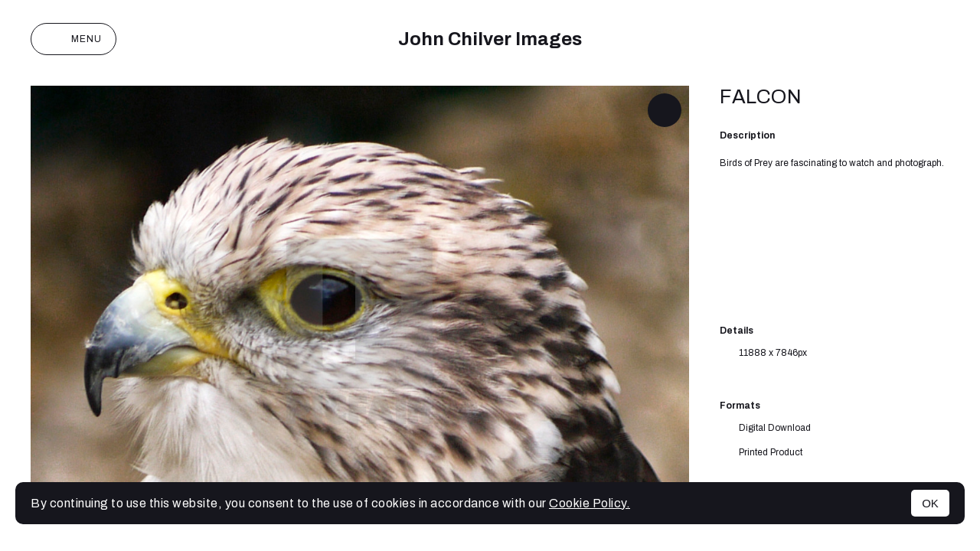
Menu (73, 39)
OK (930, 503)
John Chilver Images (490, 39)
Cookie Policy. (590, 503)
